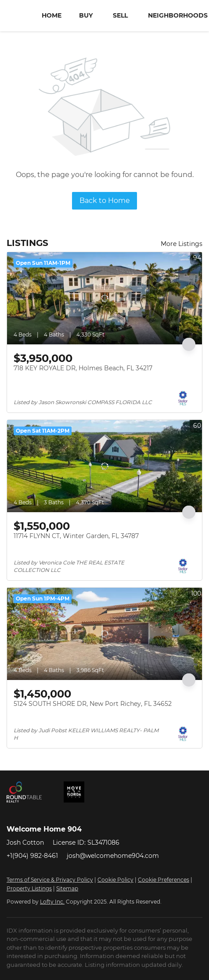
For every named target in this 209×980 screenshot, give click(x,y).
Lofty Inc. (52, 902)
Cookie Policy (115, 880)
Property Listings (29, 888)
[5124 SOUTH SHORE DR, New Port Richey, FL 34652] (104, 634)
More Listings (182, 244)
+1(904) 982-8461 (32, 856)
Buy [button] (86, 15)
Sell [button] (120, 15)
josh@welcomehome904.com (113, 856)
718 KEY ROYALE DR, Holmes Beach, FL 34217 (83, 368)
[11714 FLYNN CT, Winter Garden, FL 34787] (104, 466)
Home (52, 15)
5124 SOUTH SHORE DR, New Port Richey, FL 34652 (93, 704)
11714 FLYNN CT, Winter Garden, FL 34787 (76, 536)
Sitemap (67, 888)
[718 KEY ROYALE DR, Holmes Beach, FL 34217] (104, 298)
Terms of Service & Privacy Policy (50, 880)
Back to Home (105, 201)
